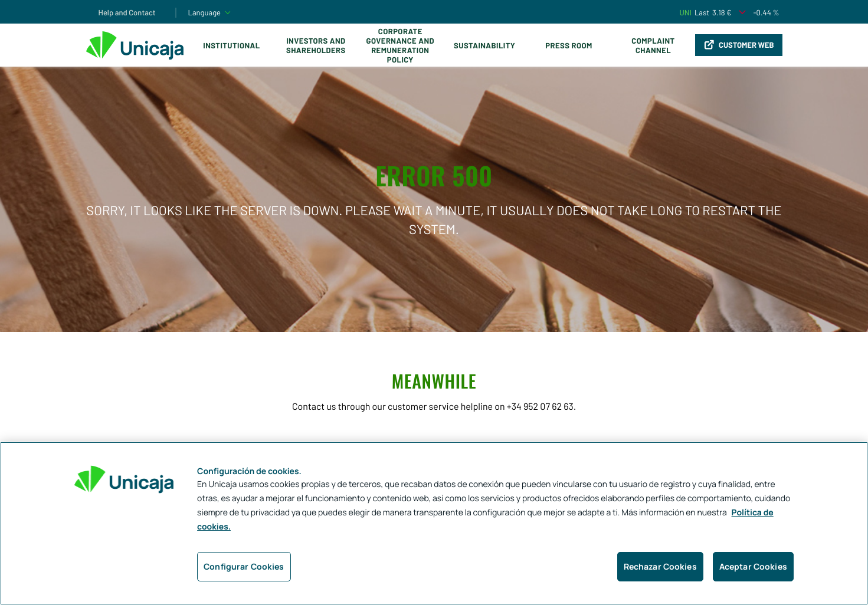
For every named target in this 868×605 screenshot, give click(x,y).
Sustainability (484, 45)
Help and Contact (127, 12)
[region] (434, 523)
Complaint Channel (653, 45)
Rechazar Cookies (660, 566)
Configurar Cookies (244, 566)
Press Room (569, 45)
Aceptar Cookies (753, 566)
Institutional (231, 45)
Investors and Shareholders (316, 45)
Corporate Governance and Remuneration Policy (400, 45)
